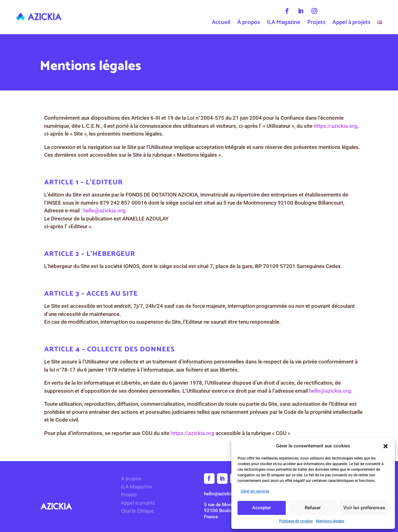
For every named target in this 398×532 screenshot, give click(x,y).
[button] (386, 446)
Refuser (313, 508)
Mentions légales (330, 521)
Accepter (261, 508)
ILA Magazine (284, 24)
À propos (249, 24)
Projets (316, 24)
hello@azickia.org (115, 210)
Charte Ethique (135, 511)
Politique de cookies (296, 521)
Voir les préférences (364, 508)
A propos (128, 479)
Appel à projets (351, 24)
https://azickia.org (346, 126)
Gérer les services (255, 491)
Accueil (221, 24)
